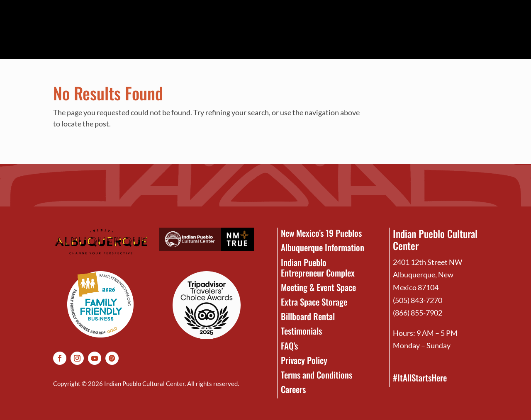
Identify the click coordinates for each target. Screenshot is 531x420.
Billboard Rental (308, 316)
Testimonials (301, 331)
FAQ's (289, 346)
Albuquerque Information (323, 247)
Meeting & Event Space (318, 287)
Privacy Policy (304, 360)
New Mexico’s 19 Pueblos (321, 233)
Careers (293, 389)
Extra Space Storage (314, 302)
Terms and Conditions (317, 375)
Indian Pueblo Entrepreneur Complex (318, 267)
